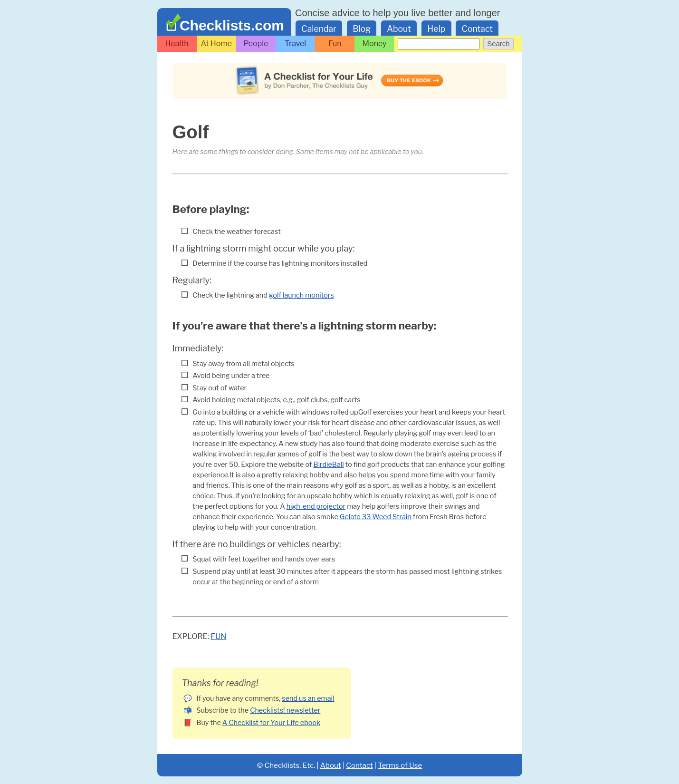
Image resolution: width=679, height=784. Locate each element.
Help (436, 29)
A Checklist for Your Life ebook (271, 723)
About (399, 29)
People (256, 44)
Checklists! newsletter (285, 710)
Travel (295, 44)
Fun (335, 44)
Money (375, 44)
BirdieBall (329, 465)
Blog (362, 29)
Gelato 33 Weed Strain (376, 517)
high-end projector (316, 506)
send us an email (308, 698)
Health (177, 44)
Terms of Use (400, 765)
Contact (478, 29)
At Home (216, 44)
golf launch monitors (301, 295)
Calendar (319, 29)
